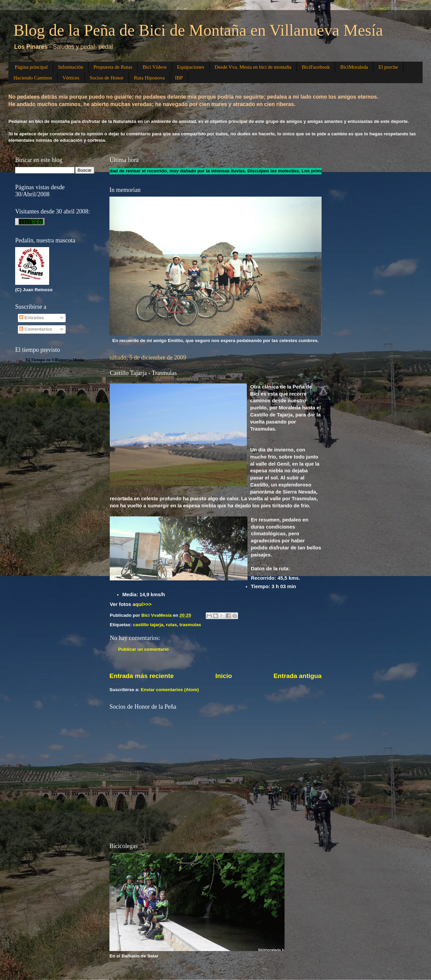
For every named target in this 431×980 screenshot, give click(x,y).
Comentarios (36, 329)
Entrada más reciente (142, 676)
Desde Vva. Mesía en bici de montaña (253, 67)
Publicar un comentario (143, 649)
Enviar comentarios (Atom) (170, 690)
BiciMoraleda (354, 67)
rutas (172, 625)
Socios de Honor (107, 78)
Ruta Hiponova (149, 78)
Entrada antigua (297, 676)
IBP (179, 78)
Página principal (31, 67)
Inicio (224, 676)
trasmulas (190, 625)
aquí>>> (142, 604)
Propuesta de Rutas (113, 67)
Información (71, 67)
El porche (388, 67)
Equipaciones (191, 67)
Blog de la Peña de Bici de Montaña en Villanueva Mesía (198, 30)
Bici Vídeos (155, 67)
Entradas (32, 318)
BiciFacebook (316, 67)
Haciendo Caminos (33, 78)
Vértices (71, 78)
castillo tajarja (148, 625)
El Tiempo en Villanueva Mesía (55, 360)
